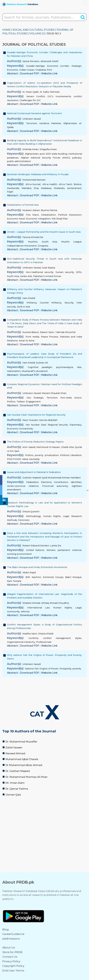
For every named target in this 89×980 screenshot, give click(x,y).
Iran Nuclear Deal (36, 425)
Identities (76, 482)
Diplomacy (76, 425)
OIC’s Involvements (59, 96)
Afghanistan (70, 123)
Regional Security (58, 425)
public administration (19, 161)
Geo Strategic (35, 398)
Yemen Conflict (36, 96)
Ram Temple (14, 581)
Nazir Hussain (30, 420)
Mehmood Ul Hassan (48, 447)
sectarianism (74, 188)
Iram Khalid (29, 298)
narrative (44, 123)
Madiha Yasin (30, 634)
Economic (13, 70)
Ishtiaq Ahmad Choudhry (55, 603)
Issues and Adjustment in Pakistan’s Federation (34, 472)
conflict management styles (62, 638)
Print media (32, 337)
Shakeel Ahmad (31, 603)
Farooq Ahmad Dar (33, 237)
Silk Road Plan (60, 219)
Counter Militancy (51, 303)
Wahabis (27, 188)
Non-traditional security (40, 272)
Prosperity (66, 669)
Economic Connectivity (20, 429)
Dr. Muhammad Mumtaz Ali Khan (26, 777)
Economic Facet (16, 219)
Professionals (44, 642)
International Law (38, 608)
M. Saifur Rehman (50, 92)
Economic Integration (38, 219)
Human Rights (52, 516)
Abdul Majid (29, 573)
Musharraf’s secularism (35, 371)
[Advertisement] (44, 822)
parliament (64, 550)
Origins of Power (49, 669)
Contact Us (10, 957)
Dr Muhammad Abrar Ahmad (24, 765)
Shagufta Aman (48, 149)
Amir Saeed (29, 447)
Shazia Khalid (46, 634)
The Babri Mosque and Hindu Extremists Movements (37, 567)
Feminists (24, 520)
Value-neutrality (31, 459)
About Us (9, 947)
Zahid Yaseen (14, 748)
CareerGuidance (13, 934)
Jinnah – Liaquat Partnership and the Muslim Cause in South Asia (44, 232)
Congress (43, 246)
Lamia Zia (56, 546)
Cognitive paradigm (40, 367)
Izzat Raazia (48, 268)
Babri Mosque (73, 577)
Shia (36, 188)
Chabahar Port (44, 70)
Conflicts (33, 638)
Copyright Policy (13, 966)
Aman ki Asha (27, 341)
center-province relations (23, 486)
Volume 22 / (38, 34)
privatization (52, 455)
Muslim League (71, 242)
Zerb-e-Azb (23, 307)
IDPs (79, 272)
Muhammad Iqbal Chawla (22, 759)
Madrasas (46, 188)
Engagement (33, 402)
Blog (6, 929)
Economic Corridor (58, 66)
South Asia (49, 242)
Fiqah (10, 192)
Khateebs (59, 188)
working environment (19, 554)
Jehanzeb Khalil (49, 61)
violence (77, 550)
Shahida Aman (30, 149)
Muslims (33, 242)
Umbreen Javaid (32, 119)
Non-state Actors (71, 398)
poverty (39, 455)
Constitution (61, 482)
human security (65, 272)
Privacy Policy (11, 961)
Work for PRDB (12, 952)
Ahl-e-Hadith (50, 184)
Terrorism (32, 123)
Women (51, 550)
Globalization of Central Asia (23, 205)
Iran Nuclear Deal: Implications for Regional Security (36, 415)
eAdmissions (11, 939)
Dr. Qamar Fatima (17, 789)
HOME (6, 30)
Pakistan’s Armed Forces (47, 276)
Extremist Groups (53, 577)
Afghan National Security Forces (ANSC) (45, 158)
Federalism (32, 482)
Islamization (14, 371)
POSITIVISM (14, 459)
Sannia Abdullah (48, 420)
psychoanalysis (65, 367)
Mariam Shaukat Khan (54, 393)
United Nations (35, 550)
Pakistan (56, 123)
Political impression (70, 215)
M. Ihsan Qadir (31, 92)
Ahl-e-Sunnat (33, 184)
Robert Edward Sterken (36, 546)
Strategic (77, 66)
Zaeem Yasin (47, 332)
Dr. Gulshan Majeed (18, 771)
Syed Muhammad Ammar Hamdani (61, 478)
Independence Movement (22, 246)
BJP (28, 577)
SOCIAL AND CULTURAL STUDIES (34, 30)
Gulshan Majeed (32, 478)
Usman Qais (13, 795)
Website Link (49, 73)
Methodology (33, 516)
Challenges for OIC (30, 100)
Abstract (13, 73)
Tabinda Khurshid (65, 332)
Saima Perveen (31, 61)
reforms (25, 612)
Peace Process (50, 337)
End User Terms (13, 971)
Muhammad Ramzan (34, 180)
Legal (66, 516)
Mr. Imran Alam (15, 783)
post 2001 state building (53, 154)
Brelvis (78, 184)
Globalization (48, 215)
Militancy (32, 303)
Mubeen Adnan (31, 210)
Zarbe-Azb (26, 276)
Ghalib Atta (67, 447)
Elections (46, 482)
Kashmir (36, 577)
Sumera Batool (31, 332)
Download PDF (30, 73)
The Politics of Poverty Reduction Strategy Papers (35, 442)
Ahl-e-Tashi (65, 184)
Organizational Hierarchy (21, 642)
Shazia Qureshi (31, 512)
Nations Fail (32, 669)
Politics (11, 402)
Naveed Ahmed (15, 753)
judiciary (77, 158)
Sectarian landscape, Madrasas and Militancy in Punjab (38, 174)
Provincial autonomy (55, 486)
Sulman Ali (42, 363)
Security (69, 303)
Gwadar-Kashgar (35, 66)
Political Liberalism (71, 455)
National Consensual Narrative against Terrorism (34, 113)
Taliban (21, 402)
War (79, 367)
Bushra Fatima (49, 210)
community (13, 612)
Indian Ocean (27, 70)
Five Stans (32, 215)
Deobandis (13, 188)
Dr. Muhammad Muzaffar (21, 742)
